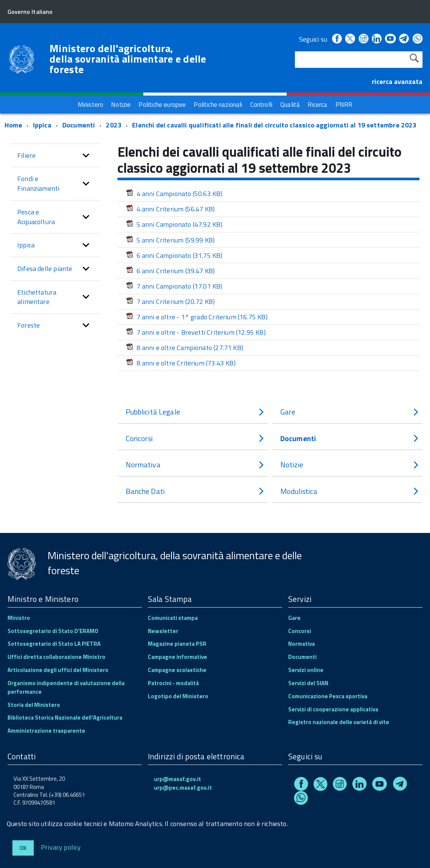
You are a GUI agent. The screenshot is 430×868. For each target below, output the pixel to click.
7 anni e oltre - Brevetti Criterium (196, 332)
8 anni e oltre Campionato (185, 348)
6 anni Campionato (174, 255)
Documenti (79, 125)
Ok (23, 848)
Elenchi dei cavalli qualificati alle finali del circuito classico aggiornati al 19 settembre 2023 (274, 125)
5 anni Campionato (174, 224)
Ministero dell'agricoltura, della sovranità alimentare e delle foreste (128, 59)
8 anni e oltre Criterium (181, 363)
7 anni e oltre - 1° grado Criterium (197, 317)
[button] (86, 156)
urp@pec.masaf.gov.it (183, 788)
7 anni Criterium (171, 302)
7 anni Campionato (174, 286)
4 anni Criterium (171, 209)
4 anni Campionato (174, 194)
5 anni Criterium (171, 240)
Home (13, 125)
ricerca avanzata (397, 82)
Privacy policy (61, 847)
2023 (114, 125)
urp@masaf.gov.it (177, 779)
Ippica (42, 125)
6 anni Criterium (171, 271)
